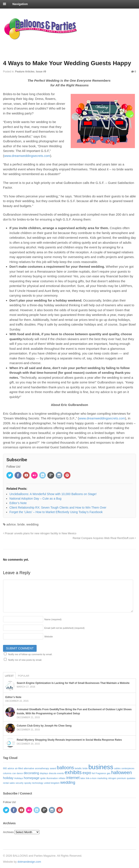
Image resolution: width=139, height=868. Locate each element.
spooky (28, 783)
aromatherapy (42, 768)
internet (73, 778)
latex (83, 778)
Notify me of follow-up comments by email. (30, 654)
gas (108, 773)
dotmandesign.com (29, 862)
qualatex (131, 778)
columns (7, 773)
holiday (8, 778)
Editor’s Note (13, 697)
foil (93, 773)
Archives (8, 832)
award (53, 768)
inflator (62, 778)
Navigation (20, 4)
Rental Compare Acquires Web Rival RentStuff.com (104, 538)
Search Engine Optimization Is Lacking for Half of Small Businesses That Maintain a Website (73, 683)
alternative (29, 768)
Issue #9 (41, 72)
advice (11, 524)
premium (122, 778)
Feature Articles (25, 72)
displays (44, 773)
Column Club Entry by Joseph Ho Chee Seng (44, 726)
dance (20, 773)
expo (87, 773)
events (61, 773)
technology (38, 783)
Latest (9, 676)
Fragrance (101, 773)
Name (53, 619)
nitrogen (112, 778)
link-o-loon (91, 778)
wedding (32, 524)
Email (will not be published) (64, 628)
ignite (43, 778)
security (20, 783)
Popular (24, 676)
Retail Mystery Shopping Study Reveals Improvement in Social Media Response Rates (69, 740)
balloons (65, 768)
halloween (121, 773)
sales (12, 783)
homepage (32, 778)
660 (5, 768)
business (101, 767)
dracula (53, 773)
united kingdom (52, 783)
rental (6, 783)
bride (21, 524)
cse (14, 773)
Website (49, 637)
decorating (31, 773)
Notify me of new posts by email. (25, 660)
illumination (52, 778)
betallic (78, 768)
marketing (102, 778)
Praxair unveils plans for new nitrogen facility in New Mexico (40, 533)
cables (117, 768)
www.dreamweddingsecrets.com (27, 156)
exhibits (73, 772)
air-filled (19, 768)
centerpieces (128, 768)
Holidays (19, 778)
